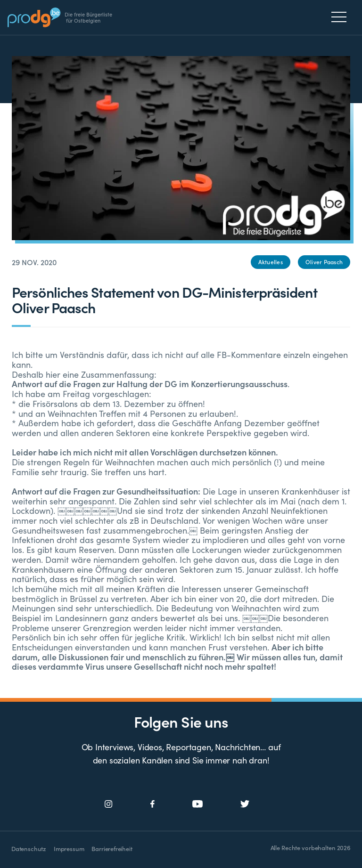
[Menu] (341, 17)
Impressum (69, 848)
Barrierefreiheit (112, 848)
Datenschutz (29, 848)
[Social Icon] (109, 804)
